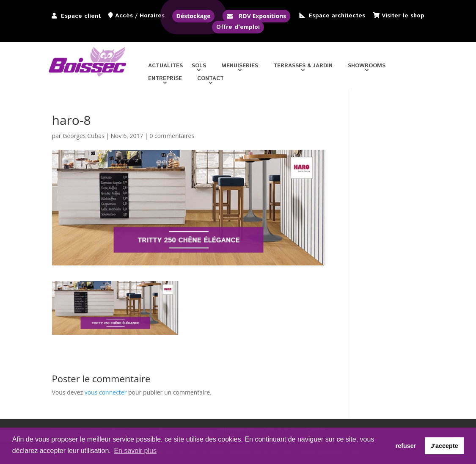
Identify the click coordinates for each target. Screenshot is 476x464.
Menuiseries (240, 66)
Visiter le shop (403, 16)
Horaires (152, 16)
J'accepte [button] (444, 446)
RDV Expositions (262, 16)
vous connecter (106, 392)
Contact (210, 79)
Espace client (81, 16)
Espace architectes (337, 16)
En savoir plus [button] (135, 451)
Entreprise (165, 79)
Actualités (165, 66)
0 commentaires (172, 136)
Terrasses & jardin (303, 66)
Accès (124, 16)
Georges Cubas (83, 136)
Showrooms (367, 66)
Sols (199, 66)
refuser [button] (406, 446)
